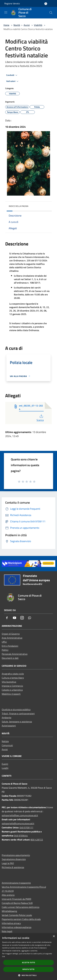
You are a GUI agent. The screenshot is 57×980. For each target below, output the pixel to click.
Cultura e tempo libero (13, 678)
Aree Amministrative (12, 638)
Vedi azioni (13, 81)
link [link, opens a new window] (4, 956)
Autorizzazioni (9, 726)
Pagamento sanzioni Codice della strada (21, 919)
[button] (28, 975)
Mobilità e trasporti (11, 694)
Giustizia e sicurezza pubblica (16, 709)
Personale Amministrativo (15, 654)
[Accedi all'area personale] (46, 4)
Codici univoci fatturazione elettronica (21, 907)
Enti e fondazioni (10, 646)
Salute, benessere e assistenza (17, 722)
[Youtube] (15, 618)
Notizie (5, 741)
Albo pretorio (8, 895)
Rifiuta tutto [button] (28, 969)
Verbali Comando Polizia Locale (17, 915)
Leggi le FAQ (8, 863)
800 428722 (37, 840)
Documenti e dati (10, 658)
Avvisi (27, 25)
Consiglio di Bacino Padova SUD (17, 903)
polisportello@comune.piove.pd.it (18, 823)
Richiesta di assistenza (13, 867)
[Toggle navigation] (6, 12)
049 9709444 (21, 836)
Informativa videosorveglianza (17, 927)
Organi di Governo (11, 634)
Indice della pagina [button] (18, 206)
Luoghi (5, 768)
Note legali (7, 931)
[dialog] (28, 957)
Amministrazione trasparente (16, 883)
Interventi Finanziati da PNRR (16, 899)
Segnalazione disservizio (14, 859)
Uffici (4, 642)
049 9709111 (26, 828)
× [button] (54, 936)
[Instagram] (22, 618)
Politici (5, 650)
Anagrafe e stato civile (13, 674)
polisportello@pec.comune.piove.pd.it (20, 815)
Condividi (12, 75)
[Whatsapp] (30, 618)
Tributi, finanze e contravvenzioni (18, 713)
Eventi (5, 764)
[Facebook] (7, 618)
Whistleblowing (9, 911)
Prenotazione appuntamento (16, 855)
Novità (17, 25)
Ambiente (7, 718)
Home (6, 25)
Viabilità (38, 25)
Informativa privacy (11, 923)
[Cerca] (51, 13)
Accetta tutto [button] (28, 962)
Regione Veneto (12, 3)
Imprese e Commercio (12, 686)
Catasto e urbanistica (12, 690)
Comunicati (7, 745)
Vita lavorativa (9, 682)
